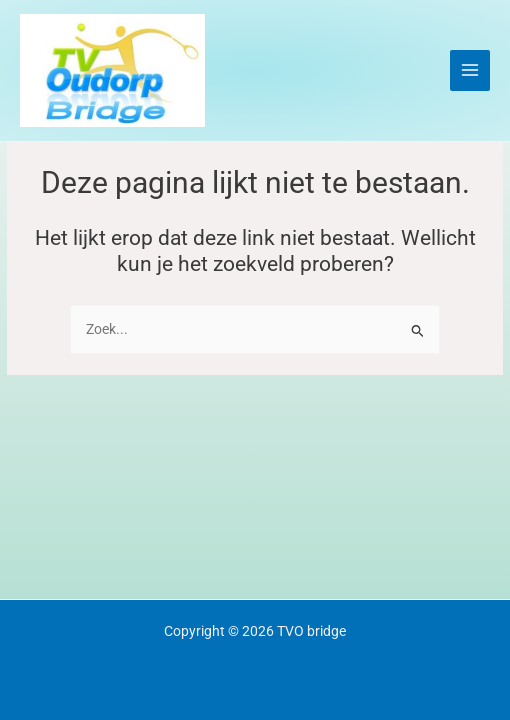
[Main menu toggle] (470, 70)
